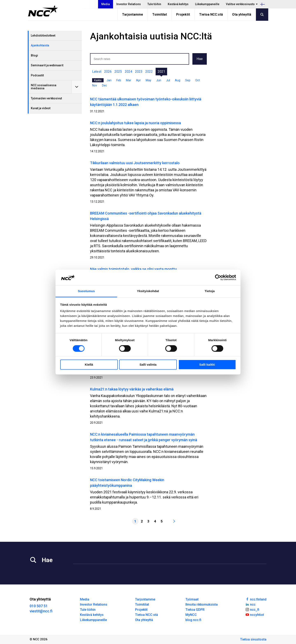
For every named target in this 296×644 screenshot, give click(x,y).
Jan (109, 80)
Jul (168, 80)
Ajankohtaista (40, 45)
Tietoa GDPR (195, 610)
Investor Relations (129, 4)
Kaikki (98, 80)
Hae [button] (199, 59)
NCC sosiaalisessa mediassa (44, 87)
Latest (97, 72)
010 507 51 (39, 606)
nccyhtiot (255, 614)
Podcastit (37, 75)
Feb (119, 80)
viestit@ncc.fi (41, 611)
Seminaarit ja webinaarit (47, 65)
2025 (118, 72)
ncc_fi (252, 609)
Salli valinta (148, 365)
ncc (250, 604)
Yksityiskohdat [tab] (148, 291)
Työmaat (192, 599)
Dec (104, 85)
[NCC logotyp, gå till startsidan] (43, 11)
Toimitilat (160, 14)
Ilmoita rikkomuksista (202, 604)
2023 (139, 72)
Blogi (34, 55)
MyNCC (191, 615)
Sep (188, 80)
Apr (138, 80)
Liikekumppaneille (207, 4)
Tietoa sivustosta (253, 639)
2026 (108, 72)
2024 (128, 72)
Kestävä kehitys (178, 4)
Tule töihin (154, 4)
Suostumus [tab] (86, 291)
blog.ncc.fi (193, 620)
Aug (178, 80)
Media (106, 4)
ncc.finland (256, 599)
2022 (149, 72)
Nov (95, 85)
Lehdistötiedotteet (43, 36)
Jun (159, 80)
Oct (198, 80)
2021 (161, 72)
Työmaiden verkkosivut (46, 98)
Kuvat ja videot (41, 108)
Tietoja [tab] (210, 291)
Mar (129, 80)
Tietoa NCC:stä (211, 14)
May (149, 80)
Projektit (183, 14)
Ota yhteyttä (242, 14)
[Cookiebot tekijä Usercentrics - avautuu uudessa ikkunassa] (218, 277)
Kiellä (89, 365)
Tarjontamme (133, 14)
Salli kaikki (207, 365)
